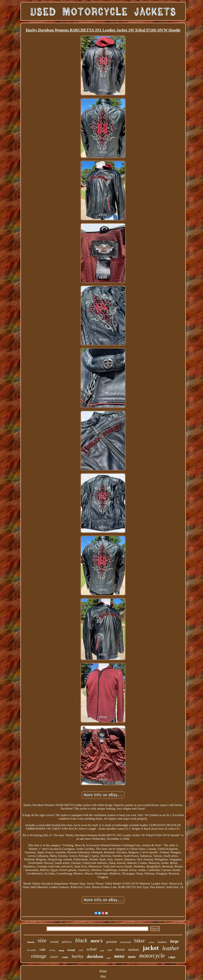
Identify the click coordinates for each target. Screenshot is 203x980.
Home (103, 971)
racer (54, 957)
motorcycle (152, 956)
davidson (95, 956)
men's (97, 941)
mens (119, 956)
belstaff (71, 950)
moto (132, 957)
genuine (111, 942)
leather (171, 948)
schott (92, 949)
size (42, 940)
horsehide (31, 950)
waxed (54, 942)
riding (61, 951)
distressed (125, 942)
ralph (172, 957)
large (175, 941)
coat (65, 957)
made (109, 958)
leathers (162, 942)
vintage (39, 956)
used (102, 951)
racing (52, 950)
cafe (43, 950)
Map (103, 976)
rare (110, 950)
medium (134, 950)
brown (120, 949)
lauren (31, 942)
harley (78, 956)
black (81, 940)
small (81, 950)
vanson (151, 942)
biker (140, 941)
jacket (151, 948)
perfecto (67, 942)
